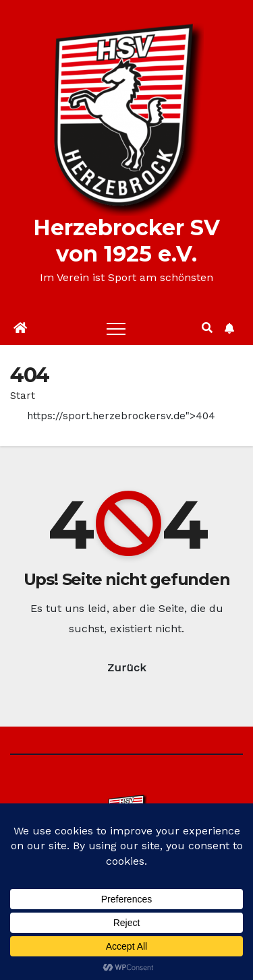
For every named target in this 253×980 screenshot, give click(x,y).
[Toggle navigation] (116, 328)
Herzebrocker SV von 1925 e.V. (126, 241)
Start (23, 396)
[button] (207, 328)
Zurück (126, 668)
